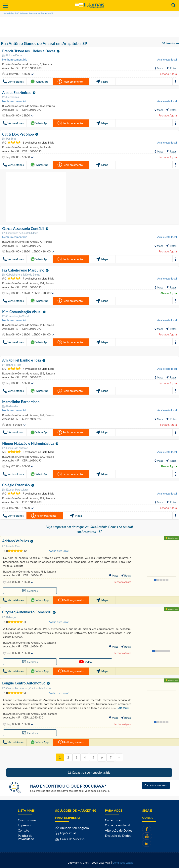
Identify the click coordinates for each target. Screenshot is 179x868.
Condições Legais (123, 861)
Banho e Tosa (12, 364)
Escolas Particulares (15, 488)
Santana (46, 64)
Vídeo (39, 660)
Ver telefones (13, 81)
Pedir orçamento (70, 81)
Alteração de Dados (119, 829)
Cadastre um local (117, 824)
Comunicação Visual (16, 315)
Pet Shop (9, 138)
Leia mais (123, 706)
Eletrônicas (10, 97)
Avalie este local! (59, 549)
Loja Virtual (65, 831)
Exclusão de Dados (118, 834)
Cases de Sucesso (72, 837)
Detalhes (14, 589)
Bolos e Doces (12, 55)
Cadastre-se (113, 818)
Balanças (9, 615)
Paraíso (50, 106)
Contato (24, 829)
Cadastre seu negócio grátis (89, 771)
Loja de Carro (12, 545)
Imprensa (24, 824)
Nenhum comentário (15, 59)
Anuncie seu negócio (74, 826)
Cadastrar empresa (156, 784)
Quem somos (27, 818)
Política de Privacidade (26, 835)
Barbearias (10, 405)
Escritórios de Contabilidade (20, 233)
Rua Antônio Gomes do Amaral (20, 64)
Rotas (171, 68)
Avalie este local (167, 59)
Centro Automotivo (15, 687)
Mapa (160, 68)
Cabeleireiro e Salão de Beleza (21, 274)
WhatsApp (40, 81)
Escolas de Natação (15, 447)
